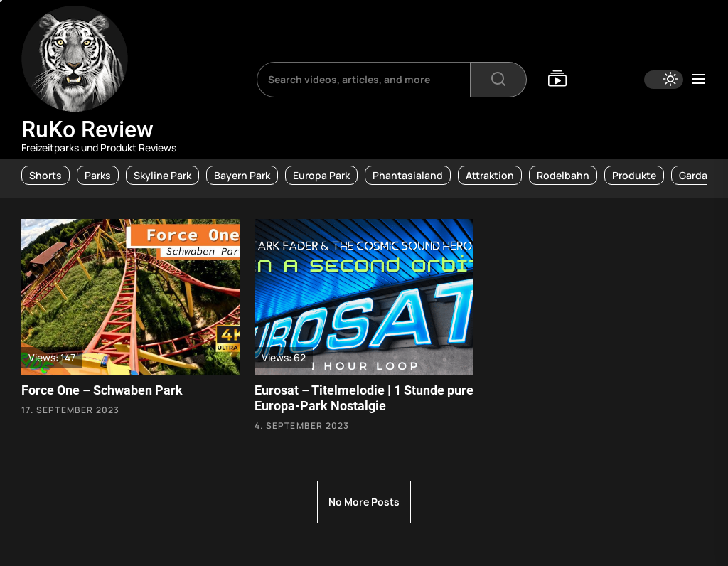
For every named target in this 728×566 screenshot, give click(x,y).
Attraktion (490, 175)
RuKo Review (87, 129)
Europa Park (321, 175)
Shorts (45, 175)
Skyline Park (162, 175)
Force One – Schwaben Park (102, 390)
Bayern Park (242, 175)
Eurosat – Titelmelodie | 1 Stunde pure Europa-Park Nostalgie (364, 398)
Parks (98, 175)
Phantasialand (408, 175)
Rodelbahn (563, 175)
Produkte (634, 175)
